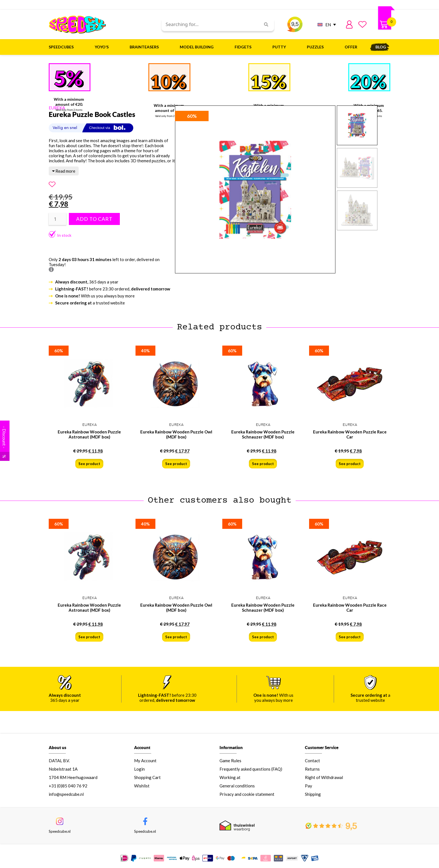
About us (58, 748)
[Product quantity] (57, 219)
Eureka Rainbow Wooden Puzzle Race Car (350, 434)
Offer (351, 47)
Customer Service (322, 748)
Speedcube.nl (60, 833)
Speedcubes (63, 47)
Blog (381, 47)
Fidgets (244, 47)
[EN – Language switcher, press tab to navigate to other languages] (325, 24)
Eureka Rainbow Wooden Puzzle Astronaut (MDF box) (89, 434)
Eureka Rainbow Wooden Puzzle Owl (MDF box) (176, 434)
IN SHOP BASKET (355, 854)
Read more (64, 171)
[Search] (264, 24)
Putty (281, 47)
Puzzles (317, 47)
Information (231, 748)
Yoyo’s (103, 47)
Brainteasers (146, 47)
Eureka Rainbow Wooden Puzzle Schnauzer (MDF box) (263, 434)
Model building (198, 47)
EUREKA (57, 108)
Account (142, 748)
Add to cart (94, 219)
